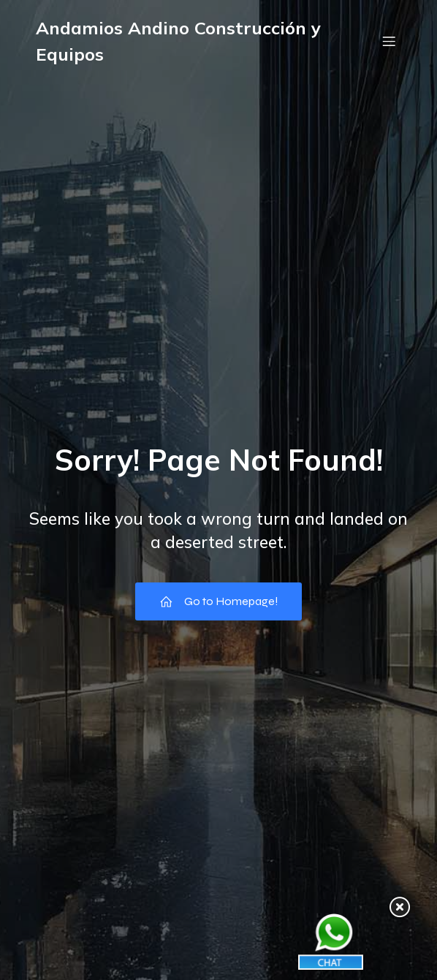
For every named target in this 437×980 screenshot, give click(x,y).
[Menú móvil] (389, 41)
